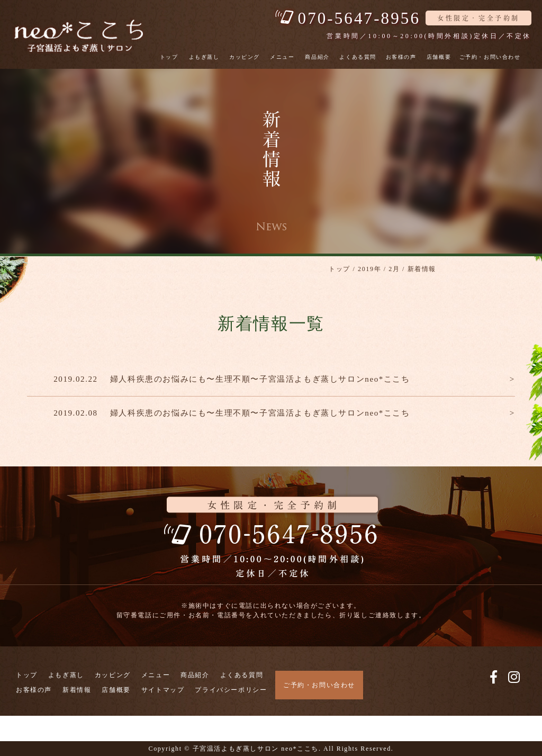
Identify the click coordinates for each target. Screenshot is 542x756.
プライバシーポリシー (231, 690)
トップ (169, 57)
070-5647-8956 (359, 18)
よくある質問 (358, 57)
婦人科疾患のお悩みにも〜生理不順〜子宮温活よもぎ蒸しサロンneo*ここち (260, 379)
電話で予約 (23, 722)
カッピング (245, 57)
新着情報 (77, 690)
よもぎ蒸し (204, 57)
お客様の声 (401, 57)
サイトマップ (163, 690)
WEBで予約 (25, 735)
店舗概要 (439, 57)
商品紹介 (317, 57)
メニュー (282, 57)
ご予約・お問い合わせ (490, 57)
